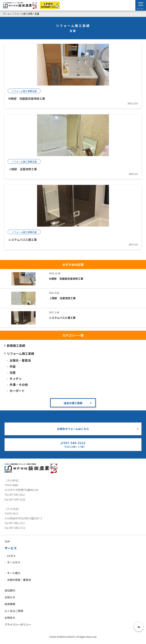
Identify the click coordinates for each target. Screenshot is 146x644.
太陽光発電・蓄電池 (19, 580)
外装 (13, 366)
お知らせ (10, 597)
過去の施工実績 (73, 403)
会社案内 (10, 590)
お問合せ (10, 618)
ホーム (6, 14)
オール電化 (14, 573)
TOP (7, 541)
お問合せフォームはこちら (73, 429)
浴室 (13, 372)
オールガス (14, 562)
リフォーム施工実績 (22, 14)
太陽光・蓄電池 (20, 360)
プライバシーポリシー (18, 624)
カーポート (17, 391)
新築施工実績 (16, 346)
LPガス (11, 556)
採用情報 (10, 604)
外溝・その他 (19, 385)
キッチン (16, 379)
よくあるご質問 (14, 611)
